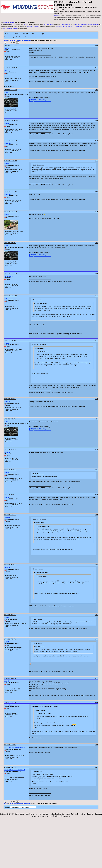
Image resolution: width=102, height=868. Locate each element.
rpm (6, 298)
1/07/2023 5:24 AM (10, 767)
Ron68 (7, 123)
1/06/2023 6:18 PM (10, 678)
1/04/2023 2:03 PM (10, 565)
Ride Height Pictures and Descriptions (83, 24)
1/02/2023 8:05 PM (10, 450)
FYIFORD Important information (11, 28)
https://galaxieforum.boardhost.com (40, 101)
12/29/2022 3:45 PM (11, 192)
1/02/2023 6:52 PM (10, 419)
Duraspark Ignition (66, 24)
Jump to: (20, 807)
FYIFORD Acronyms (78, 26)
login (31, 37)
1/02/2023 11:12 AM (11, 273)
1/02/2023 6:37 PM (10, 399)
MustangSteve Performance (33, 26)
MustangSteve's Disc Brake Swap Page (64, 26)
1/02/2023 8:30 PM (10, 495)
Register (25, 34)
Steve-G (7, 452)
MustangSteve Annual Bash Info (20, 40)
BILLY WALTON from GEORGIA (15, 748)
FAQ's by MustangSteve (49, 24)
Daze (6, 93)
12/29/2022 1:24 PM (11, 161)
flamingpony (9, 276)
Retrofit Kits (25, 24)
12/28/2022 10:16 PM (11, 120)
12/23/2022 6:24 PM (11, 45)
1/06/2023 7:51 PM (10, 702)
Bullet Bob (8, 143)
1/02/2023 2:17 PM (10, 340)
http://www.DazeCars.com (37, 99)
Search (16, 34)
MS (6, 70)
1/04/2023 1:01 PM (10, 515)
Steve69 (7, 518)
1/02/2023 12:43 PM (11, 296)
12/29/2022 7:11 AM (11, 141)
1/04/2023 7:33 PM (10, 639)
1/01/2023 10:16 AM (11, 212)
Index (6, 34)
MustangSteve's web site (8, 22)
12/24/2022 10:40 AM (11, 68)
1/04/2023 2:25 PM (10, 615)
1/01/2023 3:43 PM (10, 243)
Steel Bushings (96, 24)
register (36, 37)
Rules (33, 34)
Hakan (7, 618)
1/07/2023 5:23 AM (10, 745)
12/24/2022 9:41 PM (11, 90)
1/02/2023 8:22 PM (10, 470)
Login (42, 34)
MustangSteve (57, 16)
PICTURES (14, 24)
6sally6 (7, 48)
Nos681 (7, 214)
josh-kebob (8, 568)
